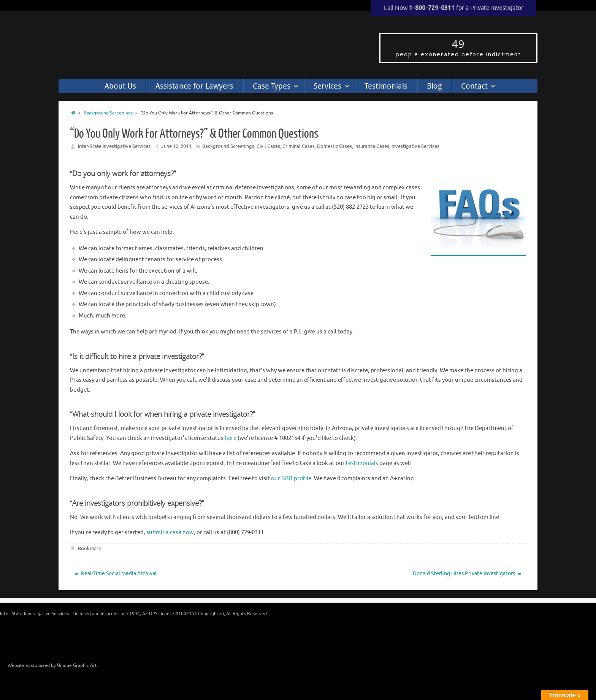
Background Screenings (112, 113)
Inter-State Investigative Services (114, 146)
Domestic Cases (334, 146)
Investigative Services (415, 146)
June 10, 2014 (176, 146)
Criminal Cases (299, 146)
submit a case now (170, 533)
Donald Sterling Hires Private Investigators (467, 574)
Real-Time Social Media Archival (116, 574)
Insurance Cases (372, 146)
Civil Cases (268, 146)
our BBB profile (291, 479)
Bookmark (90, 548)
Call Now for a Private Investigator (453, 8)
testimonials (362, 463)
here (231, 438)
